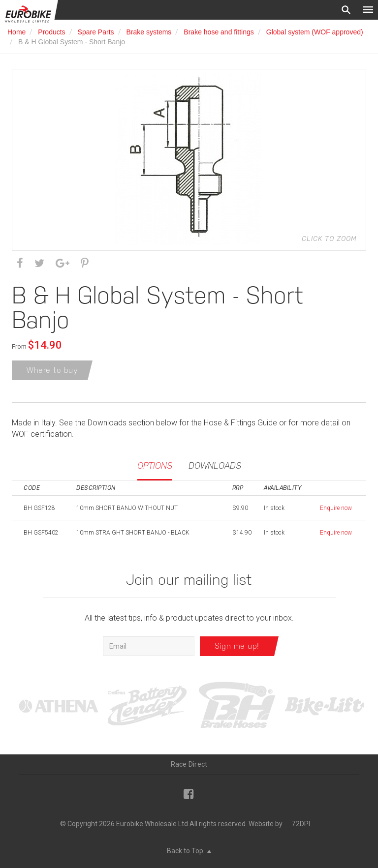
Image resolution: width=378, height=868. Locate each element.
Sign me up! (237, 646)
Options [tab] (155, 465)
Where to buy (52, 370)
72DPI (301, 824)
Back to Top (189, 851)
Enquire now (336, 508)
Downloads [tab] (215, 465)
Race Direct (189, 764)
